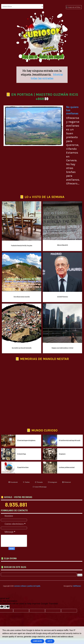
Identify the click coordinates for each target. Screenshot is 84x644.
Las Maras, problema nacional (67, 467)
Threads (39, 482)
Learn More (37, 641)
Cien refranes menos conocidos (22, 297)
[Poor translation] (7, 607)
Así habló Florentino (62, 297)
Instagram (53, 482)
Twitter (26, 482)
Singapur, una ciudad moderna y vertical (62, 348)
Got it (50, 641)
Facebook (13, 482)
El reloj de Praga (22, 454)
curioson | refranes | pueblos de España (27, 586)
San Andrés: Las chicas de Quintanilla (22, 348)
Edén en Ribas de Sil (62, 245)
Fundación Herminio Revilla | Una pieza (22, 246)
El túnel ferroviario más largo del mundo (70, 441)
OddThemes (77, 586)
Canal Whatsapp (40, 487)
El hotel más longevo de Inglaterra (26, 441)
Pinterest (67, 482)
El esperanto (62, 454)
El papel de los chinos (23, 467)
